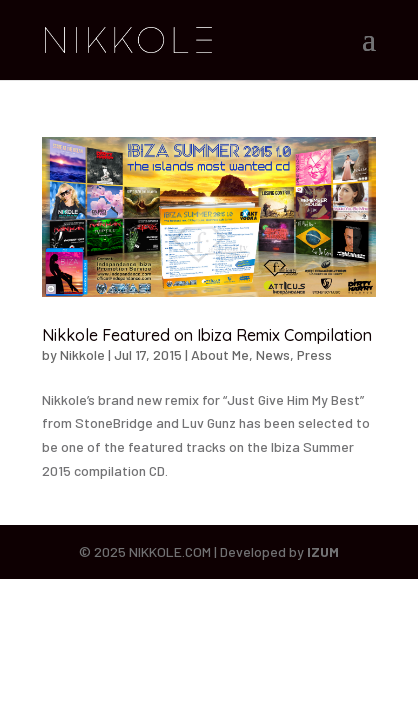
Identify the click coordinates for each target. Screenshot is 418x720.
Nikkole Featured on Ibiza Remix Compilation (207, 335)
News (273, 354)
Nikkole (82, 354)
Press (314, 354)
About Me (220, 354)
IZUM (323, 551)
